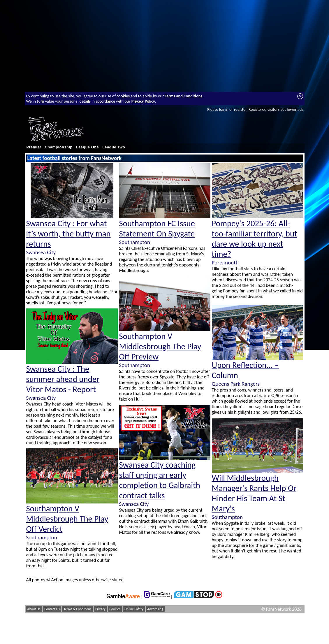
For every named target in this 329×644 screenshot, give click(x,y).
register (240, 109)
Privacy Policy (143, 101)
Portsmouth (225, 263)
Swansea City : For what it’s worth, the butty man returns (68, 234)
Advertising (155, 609)
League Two (114, 147)
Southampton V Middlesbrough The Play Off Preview (160, 346)
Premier (34, 147)
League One (87, 147)
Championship (59, 147)
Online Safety (134, 609)
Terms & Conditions (78, 609)
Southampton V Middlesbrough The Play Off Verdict (67, 519)
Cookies (115, 609)
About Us (34, 609)
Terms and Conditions (183, 96)
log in (224, 109)
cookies (123, 96)
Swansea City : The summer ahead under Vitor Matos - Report (63, 379)
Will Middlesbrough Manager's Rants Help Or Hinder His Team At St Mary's (254, 493)
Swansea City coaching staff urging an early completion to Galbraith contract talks (160, 480)
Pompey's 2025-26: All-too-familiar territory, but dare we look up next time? (255, 239)
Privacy (100, 609)
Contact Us (52, 609)
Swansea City (41, 252)
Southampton (42, 537)
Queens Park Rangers (236, 384)
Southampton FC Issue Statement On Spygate (157, 229)
